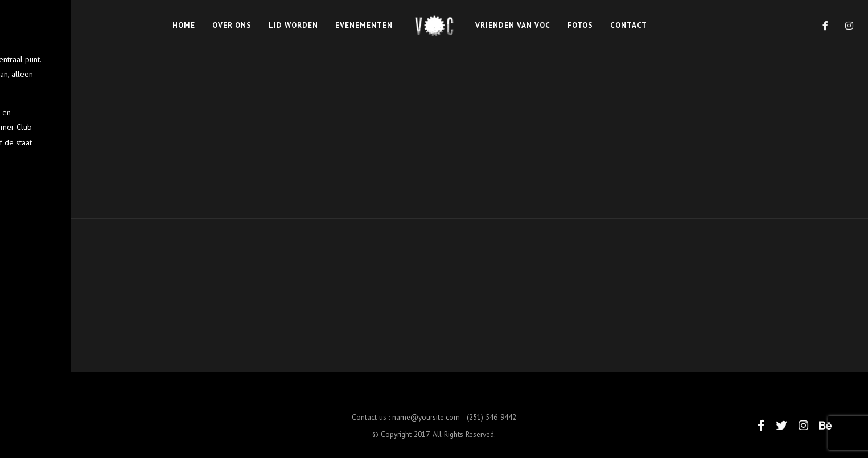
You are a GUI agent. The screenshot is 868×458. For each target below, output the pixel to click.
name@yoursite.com (426, 424)
